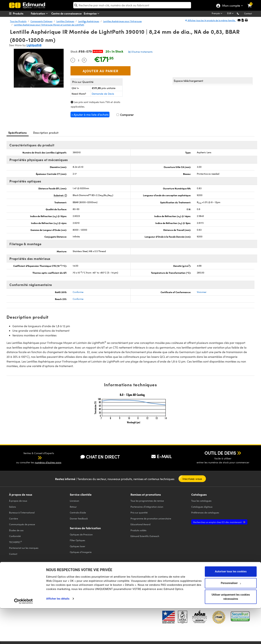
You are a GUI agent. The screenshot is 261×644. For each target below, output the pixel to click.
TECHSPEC (15, 542)
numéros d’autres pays (48, 462)
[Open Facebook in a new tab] (178, 580)
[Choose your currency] (231, 14)
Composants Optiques (41, 21)
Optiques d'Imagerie (81, 552)
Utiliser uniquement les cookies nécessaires (231, 632)
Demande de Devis (103, 94)
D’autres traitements (141, 52)
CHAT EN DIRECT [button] (100, 457)
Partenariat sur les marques (24, 548)
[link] (252, 3)
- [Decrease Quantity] (73, 60)
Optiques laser (77, 546)
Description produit (46, 132)
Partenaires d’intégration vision (147, 507)
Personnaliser (231, 619)
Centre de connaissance (66, 13)
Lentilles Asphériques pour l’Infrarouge (122, 21)
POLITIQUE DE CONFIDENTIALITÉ (24, 582)
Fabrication (40, 14)
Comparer (125, 115)
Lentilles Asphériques (89, 21)
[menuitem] (23, 13)
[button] (241, 13)
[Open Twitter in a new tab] (191, 580)
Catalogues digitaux (202, 507)
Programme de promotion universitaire (151, 518)
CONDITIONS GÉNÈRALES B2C (104, 582)
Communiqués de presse (22, 524)
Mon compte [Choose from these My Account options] (231, 6)
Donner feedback (79, 518)
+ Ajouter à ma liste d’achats (90, 115)
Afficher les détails (58, 634)
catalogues (201, 501)
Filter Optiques (77, 540)
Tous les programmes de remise (147, 501)
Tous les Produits (18, 21)
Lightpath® (34, 45)
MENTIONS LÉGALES (129, 582)
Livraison (74, 501)
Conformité (15, 536)
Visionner (202, 292)
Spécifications (18, 132)
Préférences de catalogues (205, 512)
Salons (13, 507)
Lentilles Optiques (65, 21)
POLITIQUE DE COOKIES (52, 582)
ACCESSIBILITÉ (16, 586)
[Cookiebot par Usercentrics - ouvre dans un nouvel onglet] (23, 637)
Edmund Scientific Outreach (145, 536)
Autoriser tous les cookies (231, 607)
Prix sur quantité (139, 512)
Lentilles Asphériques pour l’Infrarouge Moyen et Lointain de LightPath (50, 25)
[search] (132, 5)
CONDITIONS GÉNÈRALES (76, 582)
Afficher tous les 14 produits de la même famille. (211, 20)
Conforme (78, 292)
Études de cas (16, 530)
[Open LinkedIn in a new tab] (218, 580)
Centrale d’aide (78, 512)
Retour (73, 507)
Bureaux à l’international (22, 512)
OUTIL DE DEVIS (220, 453)
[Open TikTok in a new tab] (244, 580)
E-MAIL (161, 456)
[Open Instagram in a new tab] (231, 580)
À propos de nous (18, 501)
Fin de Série (98, 51)
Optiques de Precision (81, 534)
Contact (248, 13)
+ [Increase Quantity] (84, 60)
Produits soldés (138, 530)
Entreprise (92, 14)
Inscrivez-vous (192, 479)
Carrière (14, 518)
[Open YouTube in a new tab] (205, 580)
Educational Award (140, 524)
